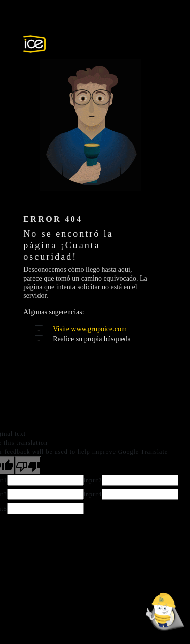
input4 (93, 494)
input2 (93, 480)
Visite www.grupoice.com (90, 329)
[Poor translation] (28, 466)
